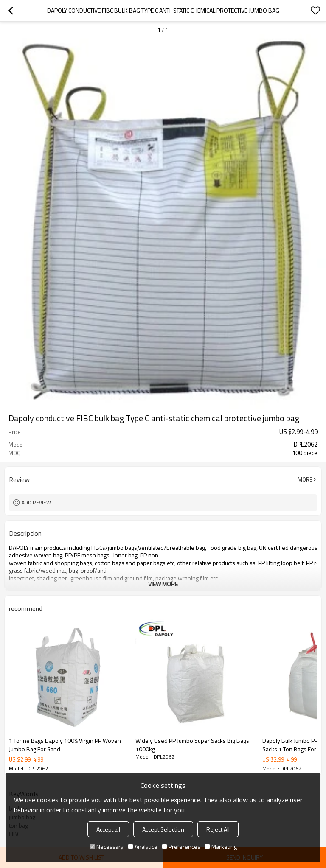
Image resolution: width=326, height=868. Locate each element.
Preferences (181, 847)
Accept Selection (163, 829)
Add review (36, 503)
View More (163, 584)
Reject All (218, 829)
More (305, 479)
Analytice (143, 847)
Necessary (107, 847)
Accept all (108, 829)
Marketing (221, 847)
